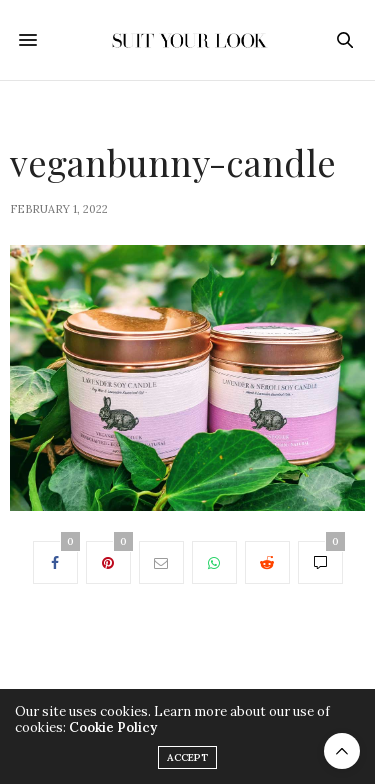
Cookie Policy (113, 727)
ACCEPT (187, 757)
